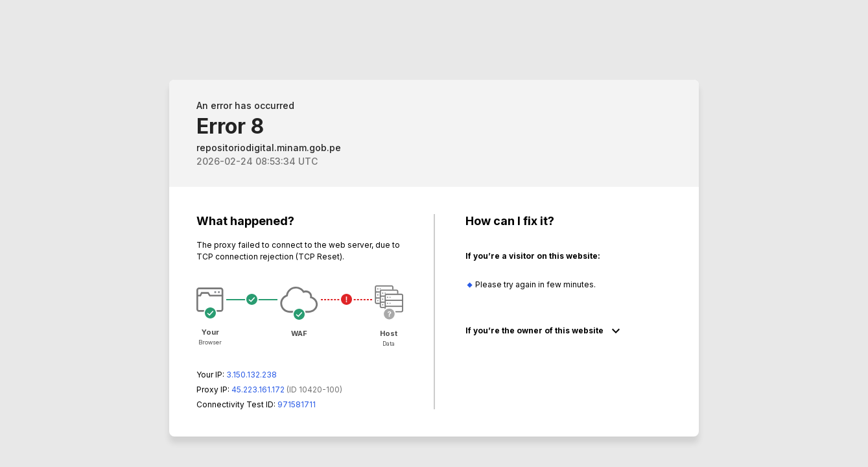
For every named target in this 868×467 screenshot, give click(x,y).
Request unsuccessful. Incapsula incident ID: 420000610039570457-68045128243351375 (434, 233)
